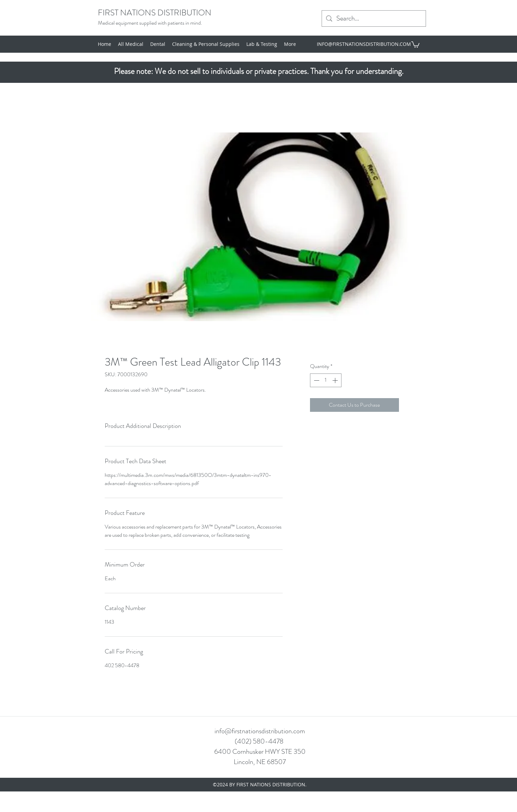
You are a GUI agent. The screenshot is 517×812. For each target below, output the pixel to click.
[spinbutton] (326, 380)
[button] (415, 44)
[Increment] (336, 380)
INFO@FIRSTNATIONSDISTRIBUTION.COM (364, 44)
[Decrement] (316, 380)
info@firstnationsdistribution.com (260, 731)
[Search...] (374, 18)
